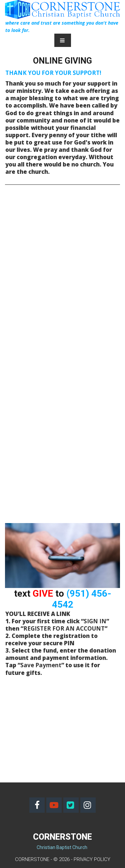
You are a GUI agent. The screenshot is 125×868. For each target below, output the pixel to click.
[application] (62, 691)
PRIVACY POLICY (92, 859)
